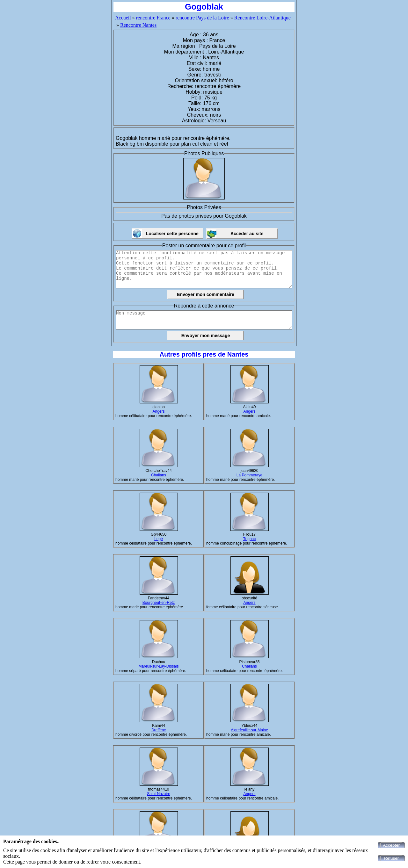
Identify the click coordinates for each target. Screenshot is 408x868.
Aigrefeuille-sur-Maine (249, 730)
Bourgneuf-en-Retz (159, 603)
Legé (159, 539)
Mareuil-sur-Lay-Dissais (158, 666)
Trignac (250, 539)
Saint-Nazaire (159, 794)
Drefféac (159, 730)
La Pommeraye (249, 475)
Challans (159, 475)
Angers (158, 411)
